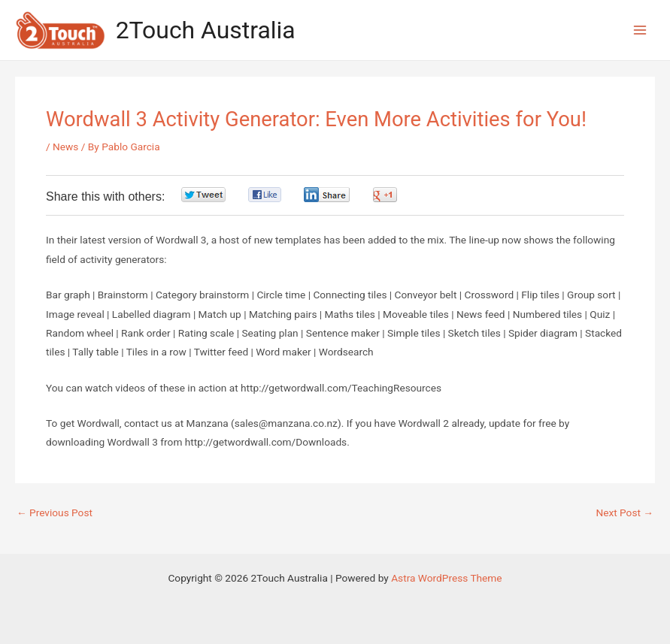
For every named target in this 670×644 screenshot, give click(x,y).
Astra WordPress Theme (446, 578)
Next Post (625, 513)
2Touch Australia (206, 30)
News (65, 147)
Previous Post (55, 513)
